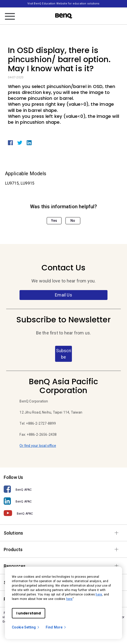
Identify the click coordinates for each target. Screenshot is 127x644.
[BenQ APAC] (63, 489)
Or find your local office (38, 446)
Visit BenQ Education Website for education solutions (63, 4)
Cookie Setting (26, 627)
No (73, 221)
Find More (56, 627)
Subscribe (64, 354)
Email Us (63, 295)
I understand (29, 613)
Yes (54, 221)
